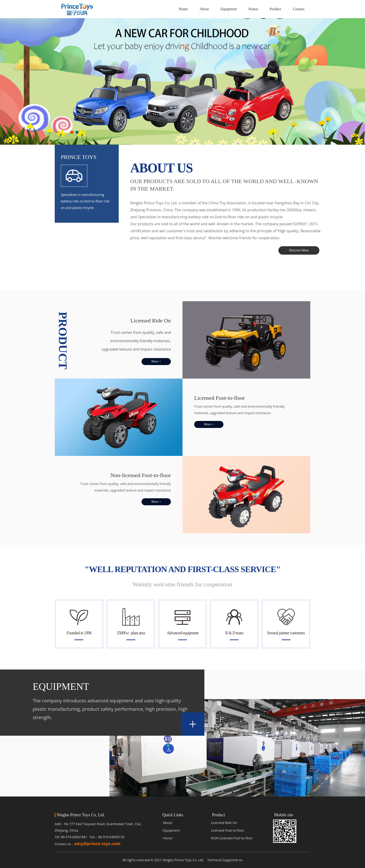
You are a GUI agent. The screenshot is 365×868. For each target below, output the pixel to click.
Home (183, 9)
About (204, 9)
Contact (299, 9)
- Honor (167, 838)
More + (156, 361)
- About (167, 823)
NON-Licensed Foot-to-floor (232, 838)
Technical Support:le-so (225, 860)
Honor (253, 9)
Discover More (299, 250)
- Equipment (171, 830)
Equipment (229, 9)
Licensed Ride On (224, 823)
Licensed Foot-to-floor (228, 830)
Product (275, 9)
